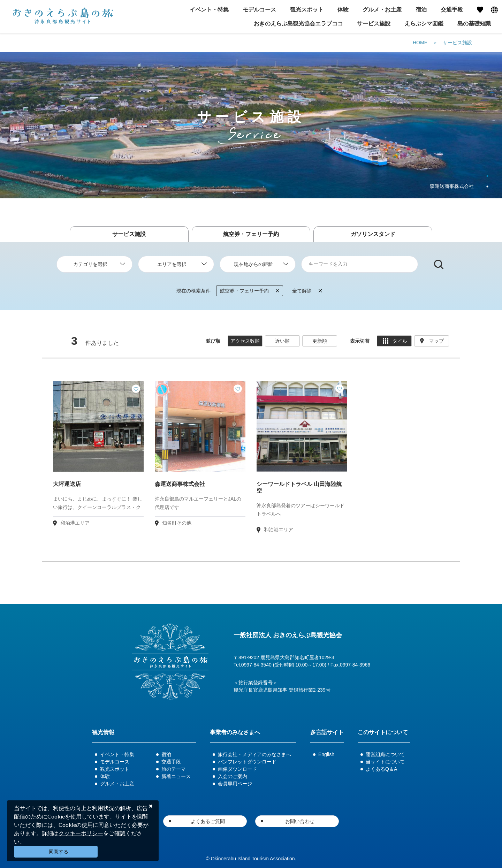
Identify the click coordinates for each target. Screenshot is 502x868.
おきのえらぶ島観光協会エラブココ (298, 24)
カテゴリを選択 (90, 264)
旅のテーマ (174, 769)
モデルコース (115, 762)
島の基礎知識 (474, 24)
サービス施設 (374, 24)
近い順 (282, 341)
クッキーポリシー (81, 833)
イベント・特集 (117, 754)
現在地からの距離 (253, 264)
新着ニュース (176, 776)
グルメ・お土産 (117, 784)
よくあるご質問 (208, 821)
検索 (439, 264)
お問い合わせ (300, 821)
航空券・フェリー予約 (251, 234)
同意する (59, 852)
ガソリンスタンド (373, 234)
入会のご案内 (233, 776)
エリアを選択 (172, 264)
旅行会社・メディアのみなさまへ (254, 754)
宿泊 (166, 754)
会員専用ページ (235, 784)
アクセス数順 (245, 341)
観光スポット (115, 769)
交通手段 (171, 762)
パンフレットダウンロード (247, 762)
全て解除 (307, 291)
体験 (105, 776)
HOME (420, 43)
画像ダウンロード (237, 769)
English (326, 754)
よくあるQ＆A (381, 769)
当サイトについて (385, 762)
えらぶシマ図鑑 (424, 24)
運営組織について (385, 754)
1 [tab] (487, 176)
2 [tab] (487, 186)
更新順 (320, 341)
